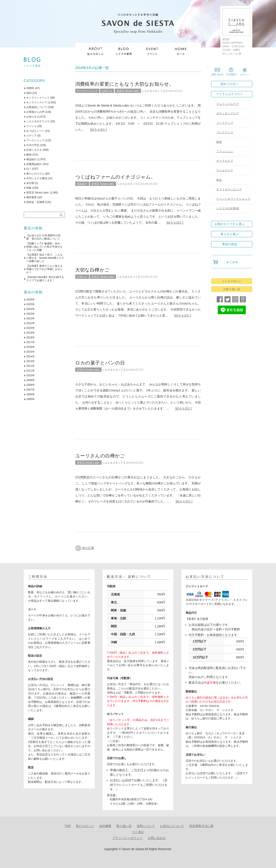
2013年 (31, 361)
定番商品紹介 (34, 164)
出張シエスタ (34, 150)
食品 (219, 180)
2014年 (31, 356)
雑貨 (219, 142)
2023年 (31, 314)
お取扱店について (37, 107)
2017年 (31, 342)
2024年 (31, 309)
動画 (29, 155)
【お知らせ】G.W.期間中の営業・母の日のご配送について (43, 237)
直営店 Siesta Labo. (128, 91)
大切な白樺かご (93, 270)
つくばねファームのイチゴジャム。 (115, 177)
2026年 (31, 300)
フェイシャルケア (228, 104)
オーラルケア (225, 161)
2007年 (31, 390)
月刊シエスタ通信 (37, 178)
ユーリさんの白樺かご (100, 456)
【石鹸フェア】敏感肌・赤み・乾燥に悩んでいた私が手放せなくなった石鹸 (44, 247)
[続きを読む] (99, 130)
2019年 (31, 333)
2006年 (31, 394)
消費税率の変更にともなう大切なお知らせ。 (125, 84)
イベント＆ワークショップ (233, 199)
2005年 (31, 399)
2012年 (31, 366)
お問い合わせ (157, 838)
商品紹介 (82, 184)
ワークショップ (35, 140)
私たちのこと (85, 826)
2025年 (31, 304)
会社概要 (105, 826)
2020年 (31, 328)
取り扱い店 (124, 826)
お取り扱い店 (232, 289)
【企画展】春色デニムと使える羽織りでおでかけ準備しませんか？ (44, 269)
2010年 (31, 375)
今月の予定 (33, 145)
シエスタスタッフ (152, 91)
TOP (68, 826)
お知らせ (107, 91)
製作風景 (31, 197)
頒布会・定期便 (35, 202)
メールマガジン (232, 281)
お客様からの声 (35, 112)
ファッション (225, 151)
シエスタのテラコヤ (38, 121)
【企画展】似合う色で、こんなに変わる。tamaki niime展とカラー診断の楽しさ (45, 258)
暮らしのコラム (35, 174)
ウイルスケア (225, 170)
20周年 (30, 88)
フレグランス (225, 132)
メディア (31, 136)
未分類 (30, 183)
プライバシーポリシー (127, 838)
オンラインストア (87, 91)
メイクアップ (225, 123)
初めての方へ (230, 84)
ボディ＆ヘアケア (228, 113)
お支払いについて (172, 826)
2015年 (31, 352)
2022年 (31, 319)
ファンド (31, 126)
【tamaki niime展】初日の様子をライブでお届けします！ (45, 279)
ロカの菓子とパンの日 (100, 363)
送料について (146, 826)
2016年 (31, 347)
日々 (29, 169)
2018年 (31, 337)
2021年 (31, 323)
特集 (29, 188)
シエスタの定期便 (228, 208)
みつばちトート (35, 131)
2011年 (31, 371)
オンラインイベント (38, 98)
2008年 (31, 385)
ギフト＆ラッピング (229, 189)
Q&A (29, 93)
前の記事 (88, 548)
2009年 (31, 380)
